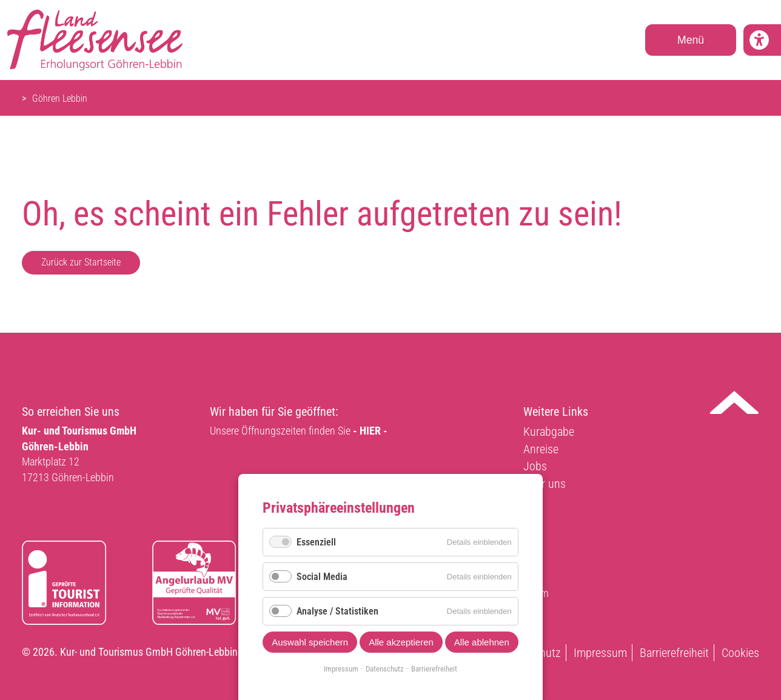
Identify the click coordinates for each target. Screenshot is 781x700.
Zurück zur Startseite (81, 262)
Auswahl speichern (310, 642)
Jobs (535, 466)
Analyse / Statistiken (337, 611)
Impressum (600, 653)
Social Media (322, 577)
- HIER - (370, 431)
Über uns (545, 484)
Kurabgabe (549, 432)
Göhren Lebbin (60, 98)
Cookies (740, 653)
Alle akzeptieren (401, 642)
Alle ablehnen (482, 642)
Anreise (541, 449)
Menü (691, 40)
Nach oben (734, 402)
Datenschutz (385, 669)
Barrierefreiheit (674, 653)
